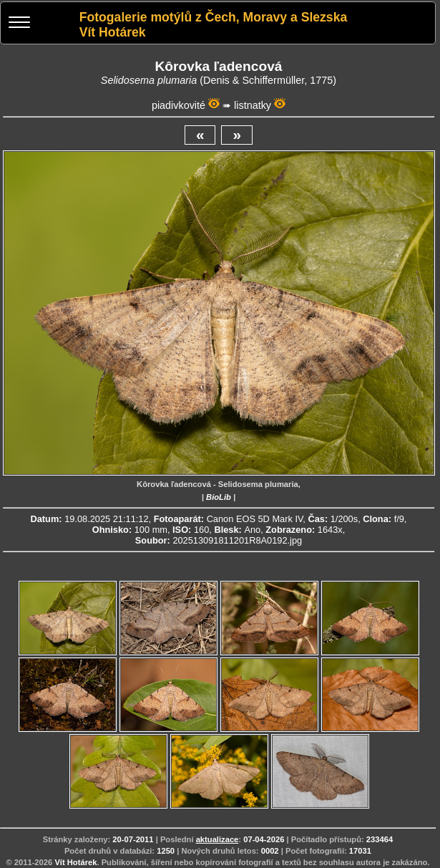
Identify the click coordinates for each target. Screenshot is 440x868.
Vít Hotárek (75, 862)
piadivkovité (179, 105)
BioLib (219, 497)
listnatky (253, 105)
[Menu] (19, 24)
